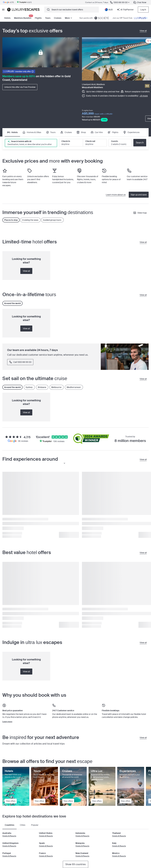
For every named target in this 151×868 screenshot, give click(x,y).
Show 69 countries (75, 864)
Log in (143, 10)
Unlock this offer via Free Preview (20, 87)
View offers (11, 801)
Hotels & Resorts (9, 836)
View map (140, 213)
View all (26, 271)
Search (140, 143)
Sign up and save (139, 195)
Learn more (7, 722)
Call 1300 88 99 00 (20, 362)
